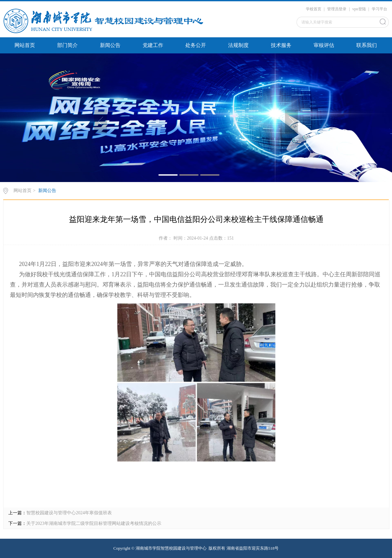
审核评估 (324, 45)
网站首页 (25, 45)
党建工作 (153, 45)
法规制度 (238, 45)
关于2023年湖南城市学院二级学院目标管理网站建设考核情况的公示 (94, 523)
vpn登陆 (359, 9)
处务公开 (196, 45)
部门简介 (67, 45)
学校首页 (314, 9)
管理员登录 (337, 9)
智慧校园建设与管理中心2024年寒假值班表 (69, 513)
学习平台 (379, 9)
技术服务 (281, 45)
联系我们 (367, 45)
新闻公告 (110, 45)
